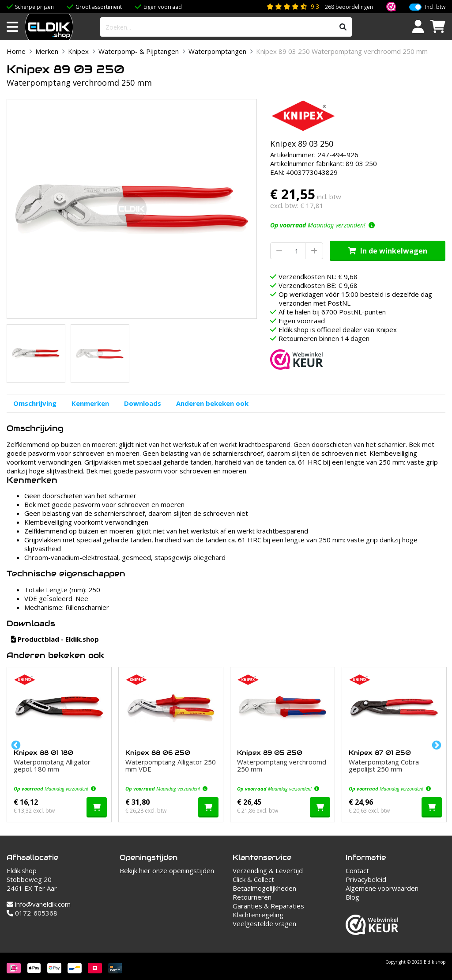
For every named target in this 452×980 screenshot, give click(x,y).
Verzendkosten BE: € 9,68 (318, 285)
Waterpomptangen (217, 51)
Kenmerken (90, 403)
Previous (15, 745)
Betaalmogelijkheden (264, 888)
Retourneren (252, 897)
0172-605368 (32, 913)
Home (16, 51)
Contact (357, 870)
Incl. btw (435, 7)
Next (436, 745)
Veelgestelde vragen (264, 923)
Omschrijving (35, 403)
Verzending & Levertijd (268, 870)
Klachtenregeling (258, 915)
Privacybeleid (366, 879)
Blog (352, 897)
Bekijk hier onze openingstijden (167, 870)
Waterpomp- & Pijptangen (139, 51)
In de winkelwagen (388, 251)
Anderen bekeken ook (212, 403)
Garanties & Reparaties (268, 906)
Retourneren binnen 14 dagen (324, 338)
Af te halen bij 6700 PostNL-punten (332, 312)
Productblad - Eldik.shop (55, 639)
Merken (47, 51)
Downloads (143, 403)
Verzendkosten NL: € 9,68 (318, 276)
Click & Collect (253, 879)
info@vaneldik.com (39, 904)
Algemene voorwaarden (382, 888)
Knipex (78, 51)
